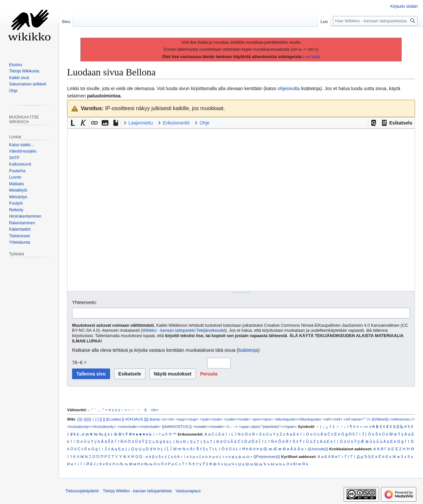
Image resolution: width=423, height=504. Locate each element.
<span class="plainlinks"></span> (268, 426)
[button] (374, 123)
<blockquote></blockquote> (298, 419)
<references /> (402, 419)
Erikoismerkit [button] (176, 123)
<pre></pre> (263, 419)
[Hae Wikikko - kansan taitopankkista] (375, 21)
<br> (155, 410)
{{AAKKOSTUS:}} (177, 426)
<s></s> (168, 419)
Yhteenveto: (85, 302)
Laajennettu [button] (141, 123)
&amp (155, 419)
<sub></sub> (211, 419)
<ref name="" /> (357, 419)
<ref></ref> (333, 419)
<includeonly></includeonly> (92, 426)
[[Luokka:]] (115, 419)
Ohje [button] (204, 123)
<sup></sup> (187, 419)
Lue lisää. (312, 57)
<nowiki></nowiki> (209, 426)
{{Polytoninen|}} (267, 456)
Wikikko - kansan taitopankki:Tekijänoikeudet (184, 330)
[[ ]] (102, 419)
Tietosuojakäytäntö (82, 491)
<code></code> (237, 419)
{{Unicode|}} (318, 449)
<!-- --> (232, 426)
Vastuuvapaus (188, 491)
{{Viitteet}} (380, 419)
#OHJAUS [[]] (137, 419)
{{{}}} (87, 419)
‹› (361, 426)
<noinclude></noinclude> (139, 426)
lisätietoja (248, 350)
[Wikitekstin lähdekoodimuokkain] (241, 210)
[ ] (97, 419)
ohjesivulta (289, 88)
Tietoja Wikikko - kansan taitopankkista (137, 491)
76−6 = (79, 362)
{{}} (80, 419)
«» (366, 426)
